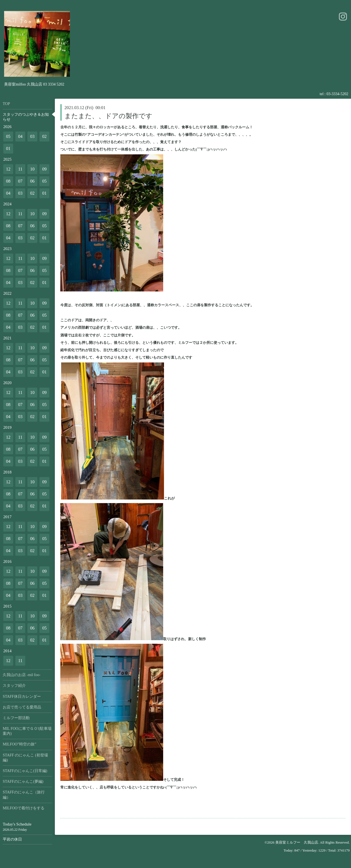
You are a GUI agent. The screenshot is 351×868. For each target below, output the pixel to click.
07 (20, 181)
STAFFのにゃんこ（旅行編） (24, 795)
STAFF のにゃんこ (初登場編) (25, 758)
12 (8, 169)
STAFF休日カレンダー (22, 697)
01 (8, 148)
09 (44, 169)
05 (8, 136)
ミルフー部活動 (16, 718)
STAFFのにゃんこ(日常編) (25, 771)
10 (32, 169)
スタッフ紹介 (14, 686)
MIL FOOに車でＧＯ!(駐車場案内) (27, 731)
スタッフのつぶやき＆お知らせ (26, 117)
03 (32, 136)
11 (20, 169)
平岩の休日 (12, 839)
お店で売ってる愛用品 (22, 707)
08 (8, 181)
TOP (6, 104)
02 (44, 136)
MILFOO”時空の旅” (19, 744)
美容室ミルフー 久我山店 (297, 842)
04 (20, 136)
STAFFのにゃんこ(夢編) (23, 782)
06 (32, 181)
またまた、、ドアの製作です (108, 116)
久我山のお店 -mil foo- (22, 675)
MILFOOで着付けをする (24, 808)
